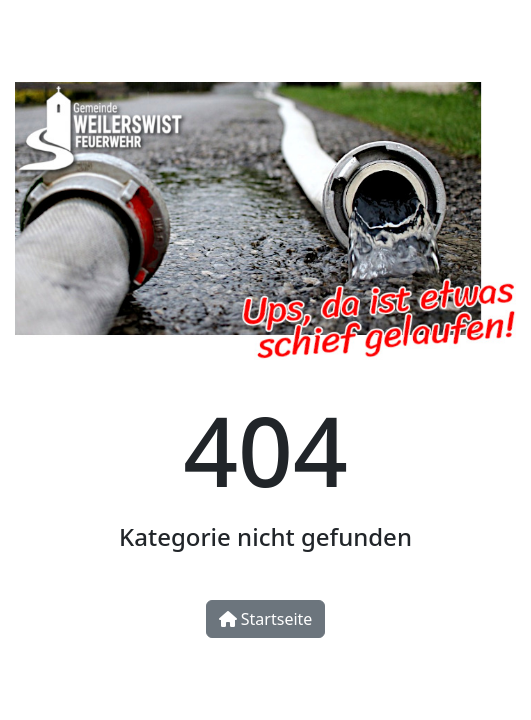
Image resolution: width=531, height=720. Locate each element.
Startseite (266, 619)
